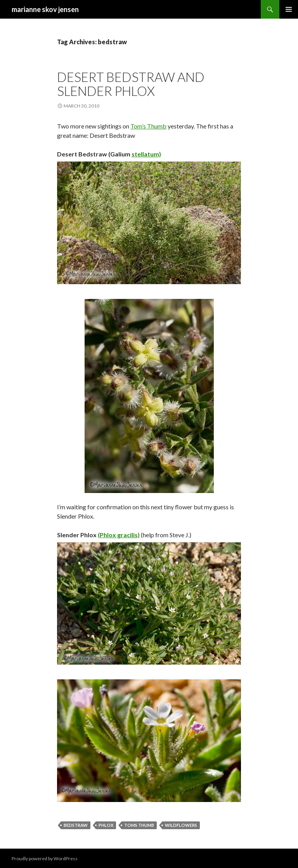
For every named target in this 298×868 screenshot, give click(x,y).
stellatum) (146, 154)
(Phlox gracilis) (119, 535)
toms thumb (139, 825)
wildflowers (181, 825)
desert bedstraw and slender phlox (131, 84)
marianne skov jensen (45, 9)
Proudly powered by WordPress (45, 858)
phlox (106, 825)
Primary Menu (289, 9)
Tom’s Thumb (148, 126)
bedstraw (76, 825)
